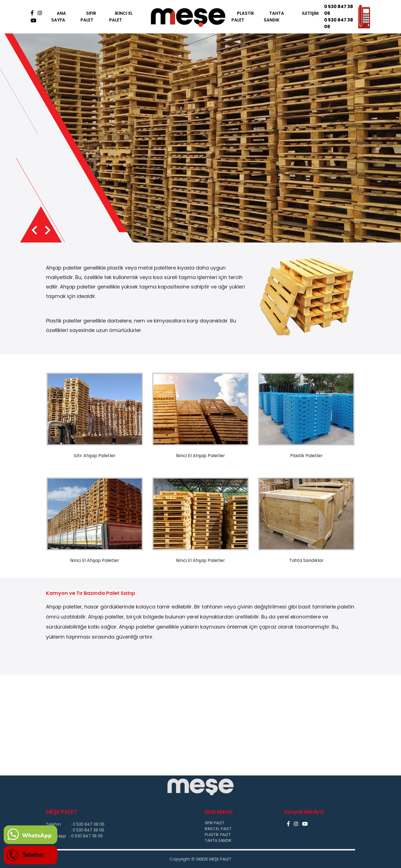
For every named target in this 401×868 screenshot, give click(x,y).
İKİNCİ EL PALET (121, 17)
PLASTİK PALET (243, 17)
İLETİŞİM (310, 13)
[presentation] (34, 231)
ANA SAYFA (59, 17)
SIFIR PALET (88, 17)
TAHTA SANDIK (274, 17)
